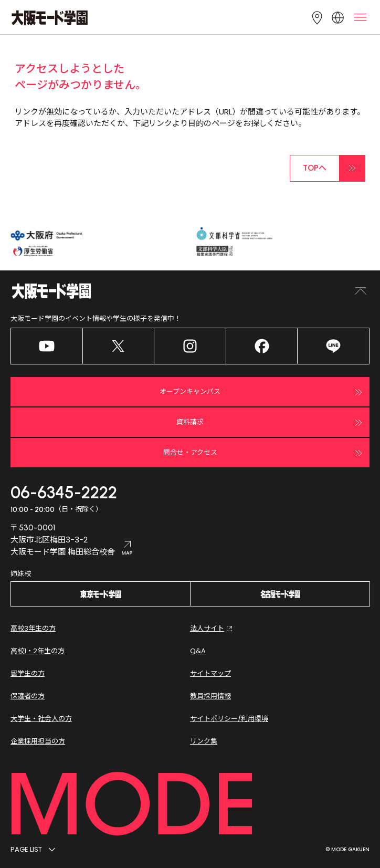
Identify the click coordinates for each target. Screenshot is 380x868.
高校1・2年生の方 (38, 651)
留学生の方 (28, 673)
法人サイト (212, 629)
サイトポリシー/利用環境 (229, 719)
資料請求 (271, 423)
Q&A (198, 651)
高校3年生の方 (33, 628)
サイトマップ (210, 673)
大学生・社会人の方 (41, 719)
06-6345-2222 (64, 493)
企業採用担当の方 (38, 741)
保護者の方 (28, 696)
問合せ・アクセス (264, 453)
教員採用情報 (210, 696)
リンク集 (204, 741)
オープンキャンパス (262, 392)
